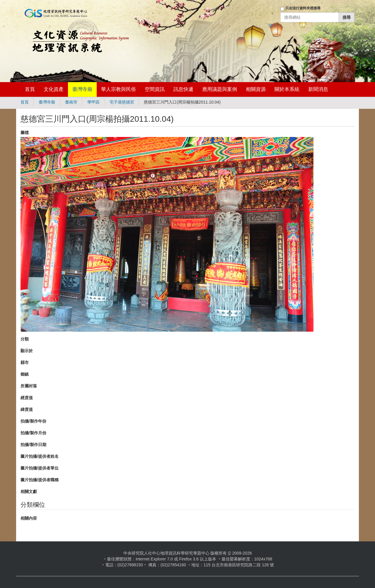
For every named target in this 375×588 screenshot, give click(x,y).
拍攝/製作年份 (33, 421)
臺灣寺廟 (82, 89)
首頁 (30, 89)
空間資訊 (155, 89)
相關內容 (29, 518)
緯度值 (27, 409)
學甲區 (93, 102)
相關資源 (256, 89)
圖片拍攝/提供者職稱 (40, 480)
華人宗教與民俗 (119, 89)
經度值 (27, 398)
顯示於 (27, 351)
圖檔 (25, 133)
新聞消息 (318, 89)
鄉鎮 (25, 374)
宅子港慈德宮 (122, 102)
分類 (25, 339)
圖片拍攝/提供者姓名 (40, 456)
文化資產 (54, 89)
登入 (272, 26)
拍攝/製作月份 (33, 433)
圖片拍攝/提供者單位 (40, 468)
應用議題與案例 (220, 89)
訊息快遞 (183, 89)
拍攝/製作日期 (33, 445)
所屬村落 (29, 386)
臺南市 (71, 102)
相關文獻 (29, 492)
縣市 (25, 362)
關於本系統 (287, 89)
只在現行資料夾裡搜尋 (303, 8)
